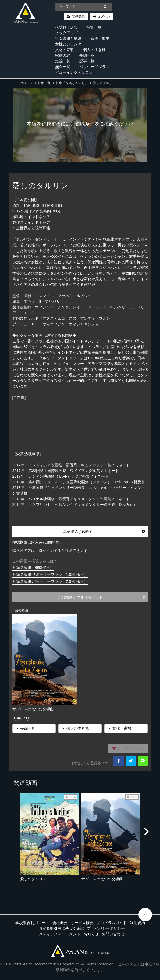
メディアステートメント (60, 934)
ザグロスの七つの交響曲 (102, 879)
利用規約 (137, 923)
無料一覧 (63, 67)
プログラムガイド (112, 923)
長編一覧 (87, 55)
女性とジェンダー (70, 44)
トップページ (23, 83)
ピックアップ (66, 33)
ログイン (104, 17)
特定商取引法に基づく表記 (61, 928)
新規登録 (78, 17)
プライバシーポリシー (106, 928)
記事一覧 (87, 61)
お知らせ (91, 934)
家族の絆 (63, 55)
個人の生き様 (94, 50)
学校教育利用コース (32, 923)
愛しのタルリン (33, 879)
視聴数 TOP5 (66, 27)
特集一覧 (94, 27)
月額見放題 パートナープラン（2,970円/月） (50, 581)
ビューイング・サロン (74, 72)
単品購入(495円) (104, 531)
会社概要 (60, 923)
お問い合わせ (113, 934)
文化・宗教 (65, 50)
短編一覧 (63, 61)
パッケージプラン (94, 67)
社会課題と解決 (68, 38)
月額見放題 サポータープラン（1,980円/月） (50, 574)
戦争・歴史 (100, 38)
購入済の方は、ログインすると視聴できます (50, 551)
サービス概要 (82, 923)
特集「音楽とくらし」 (72, 83)
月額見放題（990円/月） (33, 567)
